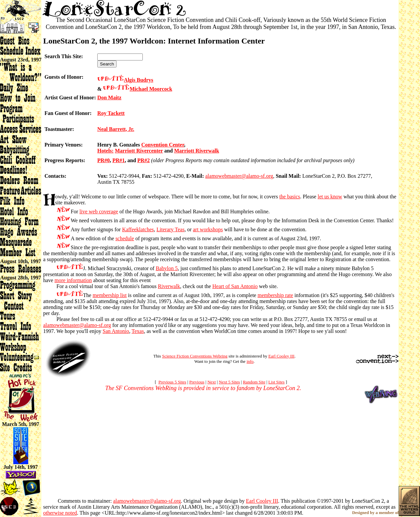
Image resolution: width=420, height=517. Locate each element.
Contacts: (55, 176)
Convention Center (163, 145)
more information (73, 280)
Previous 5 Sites (172, 382)
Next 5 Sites (229, 382)
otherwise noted (60, 513)
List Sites (276, 382)
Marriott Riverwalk (197, 151)
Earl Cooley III (281, 356)
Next (212, 382)
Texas (138, 331)
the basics (290, 197)
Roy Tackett (111, 113)
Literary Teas (170, 229)
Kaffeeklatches (138, 229)
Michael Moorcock (151, 89)
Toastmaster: (59, 129)
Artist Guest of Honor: (70, 98)
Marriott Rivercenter (139, 151)
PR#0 (103, 160)
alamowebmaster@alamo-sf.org (239, 176)
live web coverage (99, 211)
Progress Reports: (65, 160)
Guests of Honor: (64, 77)
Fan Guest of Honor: (68, 113)
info (250, 361)
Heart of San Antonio (235, 286)
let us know (330, 197)
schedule (125, 238)
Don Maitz (109, 98)
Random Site (254, 382)
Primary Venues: (64, 145)
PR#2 (144, 160)
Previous (197, 382)
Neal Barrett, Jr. (116, 129)
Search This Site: (64, 56)
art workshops (208, 229)
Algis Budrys (138, 80)
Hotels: (105, 151)
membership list (110, 295)
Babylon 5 (167, 268)
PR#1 (118, 160)
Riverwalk (169, 286)
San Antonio (116, 331)
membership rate (275, 295)
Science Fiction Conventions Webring (195, 356)
